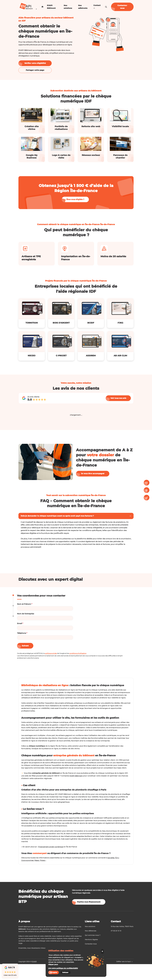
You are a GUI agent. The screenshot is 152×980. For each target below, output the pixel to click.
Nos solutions (68, 7)
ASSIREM (91, 356)
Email (20, 623)
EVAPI (34, 977)
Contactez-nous (122, 7)
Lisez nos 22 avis (10, 975)
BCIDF (91, 323)
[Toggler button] (130, 516)
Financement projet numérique (53, 862)
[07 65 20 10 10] (147, 498)
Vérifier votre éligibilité (35, 63)
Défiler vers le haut (125, 977)
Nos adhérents (83, 7)
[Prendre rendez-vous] (147, 490)
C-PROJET (61, 356)
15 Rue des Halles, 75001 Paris (122, 942)
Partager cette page (35, 70)
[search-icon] (106, 7)
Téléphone (22, 633)
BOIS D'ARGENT (61, 323)
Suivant (25, 646)
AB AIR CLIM (120, 356)
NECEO (32, 356)
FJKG (120, 323)
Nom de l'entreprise (26, 614)
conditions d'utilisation (78, 653)
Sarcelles (115, 873)
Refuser (65, 972)
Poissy (44, 876)
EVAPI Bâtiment (51, 7)
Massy (38, 876)
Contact (97, 7)
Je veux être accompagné (93, 473)
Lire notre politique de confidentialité (63, 968)
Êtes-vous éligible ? (75, 199)
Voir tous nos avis (118, 398)
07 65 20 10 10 (116, 947)
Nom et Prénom (25, 604)
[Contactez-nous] (147, 483)
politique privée (51, 653)
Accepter (54, 972)
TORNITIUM (32, 323)
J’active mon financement (89, 918)
